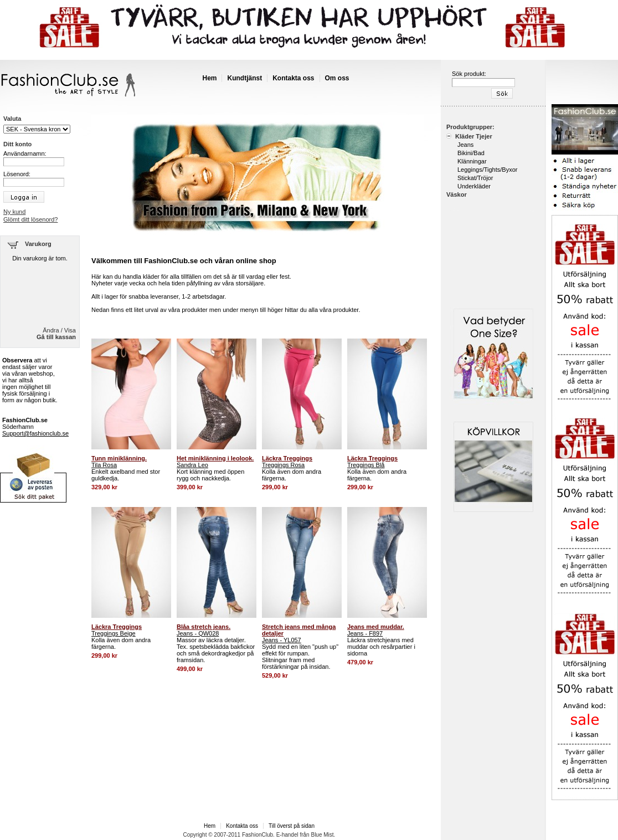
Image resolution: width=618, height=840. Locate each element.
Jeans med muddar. (376, 627)
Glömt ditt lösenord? (30, 219)
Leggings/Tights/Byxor (487, 170)
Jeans (465, 145)
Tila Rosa (104, 465)
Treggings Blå (366, 465)
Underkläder (474, 186)
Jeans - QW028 (198, 633)
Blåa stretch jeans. (204, 627)
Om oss (337, 78)
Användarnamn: (25, 153)
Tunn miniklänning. (119, 458)
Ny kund (14, 212)
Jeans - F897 (365, 633)
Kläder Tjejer (473, 136)
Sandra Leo (192, 465)
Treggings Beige (114, 633)
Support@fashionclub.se (35, 433)
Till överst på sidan (292, 826)
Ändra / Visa (59, 330)
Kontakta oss (293, 78)
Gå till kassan (56, 337)
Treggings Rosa (283, 465)
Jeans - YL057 (282, 640)
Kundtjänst (244, 78)
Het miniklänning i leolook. (215, 458)
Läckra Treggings (287, 458)
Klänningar (472, 161)
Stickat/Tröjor (475, 178)
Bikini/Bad (471, 153)
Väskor (457, 194)
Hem (209, 78)
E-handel (287, 835)
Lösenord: (17, 174)
